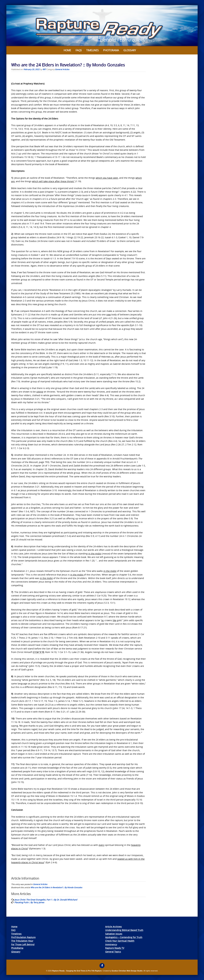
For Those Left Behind (23, 944)
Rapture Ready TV (115, 948)
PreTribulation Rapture (23, 937)
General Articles (62, 69)
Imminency (111, 944)
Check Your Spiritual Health (120, 941)
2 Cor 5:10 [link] (39, 652)
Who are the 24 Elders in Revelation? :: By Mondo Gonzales (56, 887)
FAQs (79, 50)
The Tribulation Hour (22, 941)
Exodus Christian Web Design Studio (127, 971)
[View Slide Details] (102, 26)
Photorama (111, 50)
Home (67, 50)
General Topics (113, 952)
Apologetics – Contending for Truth (124, 937)
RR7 (44, 69)
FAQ (13, 930)
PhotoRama (17, 948)
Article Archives (113, 927)
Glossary (130, 50)
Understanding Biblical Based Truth (124, 930)
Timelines (92, 50)
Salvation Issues (114, 934)
